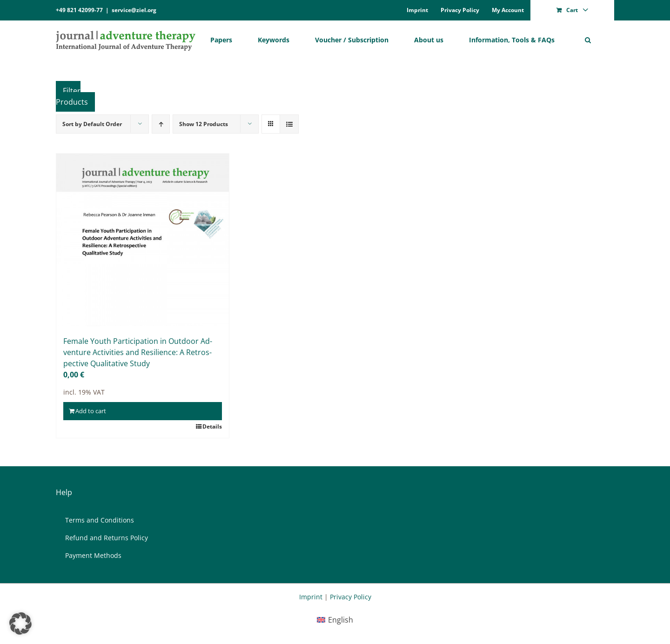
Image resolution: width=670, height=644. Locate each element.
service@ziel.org (134, 10)
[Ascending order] (161, 124)
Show (204, 124)
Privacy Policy (351, 597)
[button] (588, 40)
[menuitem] (335, 620)
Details (212, 426)
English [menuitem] (341, 620)
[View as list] (289, 124)
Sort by (92, 124)
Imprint (311, 597)
